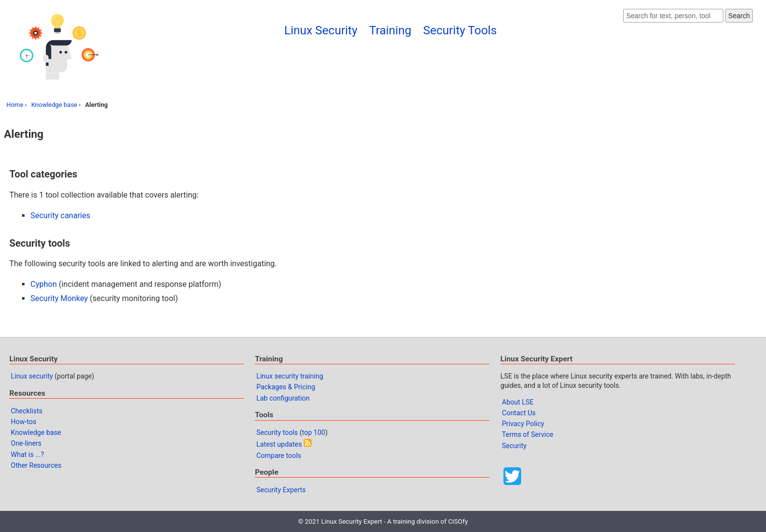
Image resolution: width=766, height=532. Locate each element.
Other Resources (36, 465)
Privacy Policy (523, 424)
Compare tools (278, 456)
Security (514, 446)
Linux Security (321, 30)
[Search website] (673, 16)
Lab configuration (283, 398)
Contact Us (519, 413)
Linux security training (290, 376)
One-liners (26, 443)
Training (390, 30)
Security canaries (60, 215)
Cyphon (44, 284)
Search (739, 16)
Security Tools (460, 30)
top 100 (313, 432)
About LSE (518, 402)
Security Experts (281, 490)
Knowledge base (54, 105)
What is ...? (27, 455)
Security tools (277, 432)
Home (15, 105)
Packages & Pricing (286, 387)
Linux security (32, 376)
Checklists (27, 411)
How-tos (24, 422)
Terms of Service (528, 434)
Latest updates (279, 444)
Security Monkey (59, 298)
